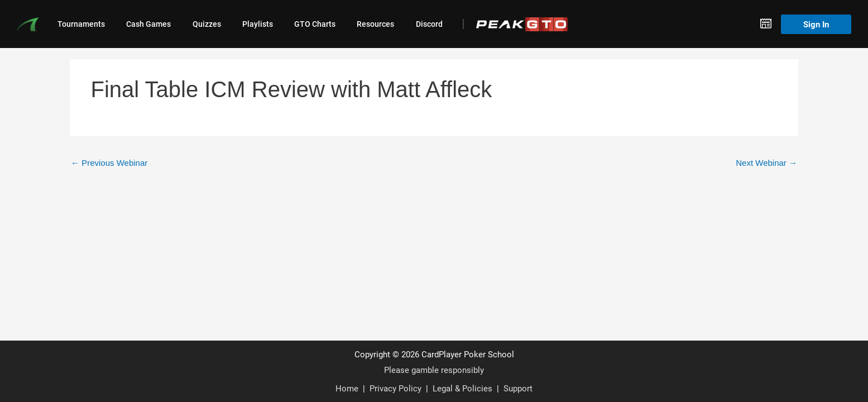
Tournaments (81, 24)
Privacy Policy (395, 388)
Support (518, 388)
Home (347, 388)
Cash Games (148, 24)
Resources (375, 24)
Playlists (258, 24)
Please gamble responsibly (434, 370)
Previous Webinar (109, 163)
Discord (429, 24)
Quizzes (207, 24)
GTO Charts (315, 24)
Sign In (816, 24)
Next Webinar (766, 163)
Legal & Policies (462, 388)
